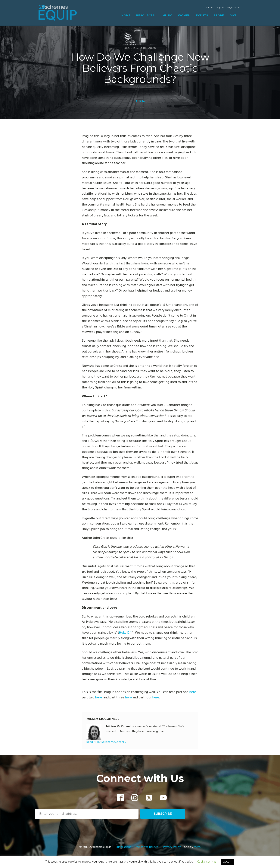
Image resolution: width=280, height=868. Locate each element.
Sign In (220, 8)
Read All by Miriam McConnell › (106, 742)
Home (126, 15)
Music (167, 15)
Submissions (124, 847)
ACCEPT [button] (227, 862)
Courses (209, 8)
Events (202, 15)
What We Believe (147, 847)
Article (140, 101)
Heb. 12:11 (126, 633)
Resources (145, 15)
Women (184, 15)
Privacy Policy (172, 847)
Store (219, 15)
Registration (233, 8)
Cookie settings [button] (207, 862)
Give (233, 15)
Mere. (197, 847)
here (193, 692)
